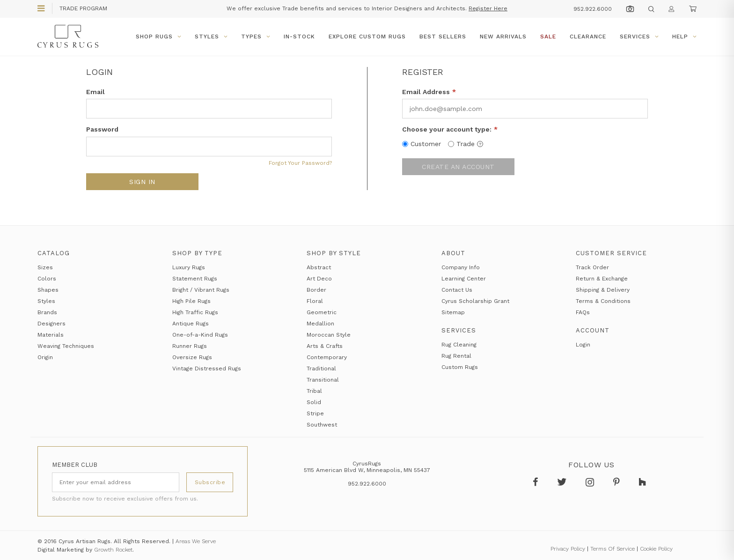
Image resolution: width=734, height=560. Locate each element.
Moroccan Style (329, 335)
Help (684, 37)
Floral (315, 301)
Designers (51, 324)
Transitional (323, 380)
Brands (47, 312)
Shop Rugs (158, 37)
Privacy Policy (568, 549)
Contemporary (327, 357)
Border (316, 290)
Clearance (588, 37)
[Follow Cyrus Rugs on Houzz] (644, 482)
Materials (51, 335)
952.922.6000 (593, 9)
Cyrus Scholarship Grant (475, 301)
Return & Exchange (602, 279)
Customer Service (611, 253)
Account (593, 330)
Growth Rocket (113, 550)
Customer (426, 144)
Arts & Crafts (325, 346)
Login (583, 345)
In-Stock (299, 37)
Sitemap (453, 312)
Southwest (322, 425)
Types (256, 37)
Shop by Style (334, 253)
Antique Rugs (191, 324)
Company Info (461, 267)
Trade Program (83, 8)
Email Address (429, 92)
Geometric (322, 312)
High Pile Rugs (191, 301)
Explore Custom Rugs (367, 37)
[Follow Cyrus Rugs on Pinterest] (619, 483)
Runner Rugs (190, 346)
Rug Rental (456, 356)
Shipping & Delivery (603, 290)
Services (639, 37)
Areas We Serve (196, 541)
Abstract (319, 267)
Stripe (315, 413)
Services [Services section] (459, 330)
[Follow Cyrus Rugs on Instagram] (592, 483)
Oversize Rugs (192, 357)
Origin (45, 357)
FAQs (583, 312)
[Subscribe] (210, 482)
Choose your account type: (450, 129)
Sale (548, 37)
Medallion (320, 324)
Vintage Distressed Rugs (207, 368)
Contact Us (457, 290)
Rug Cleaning (459, 345)
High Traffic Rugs (195, 312)
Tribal (314, 391)
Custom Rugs (460, 367)
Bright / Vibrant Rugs (201, 290)
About (453, 253)
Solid (314, 402)
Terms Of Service (613, 549)
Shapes (48, 290)
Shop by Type (197, 253)
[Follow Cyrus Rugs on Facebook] (538, 482)
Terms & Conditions (603, 301)
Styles (211, 37)
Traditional (321, 368)
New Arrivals (503, 37)
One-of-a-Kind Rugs (200, 335)
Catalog (54, 253)
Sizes (45, 267)
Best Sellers (443, 37)
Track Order (592, 267)
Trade (470, 144)
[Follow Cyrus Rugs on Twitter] (564, 482)
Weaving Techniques (66, 346)
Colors (47, 279)
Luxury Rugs (189, 267)
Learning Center (464, 279)
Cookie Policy (656, 549)
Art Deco (319, 279)
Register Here (488, 8)
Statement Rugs (195, 279)
